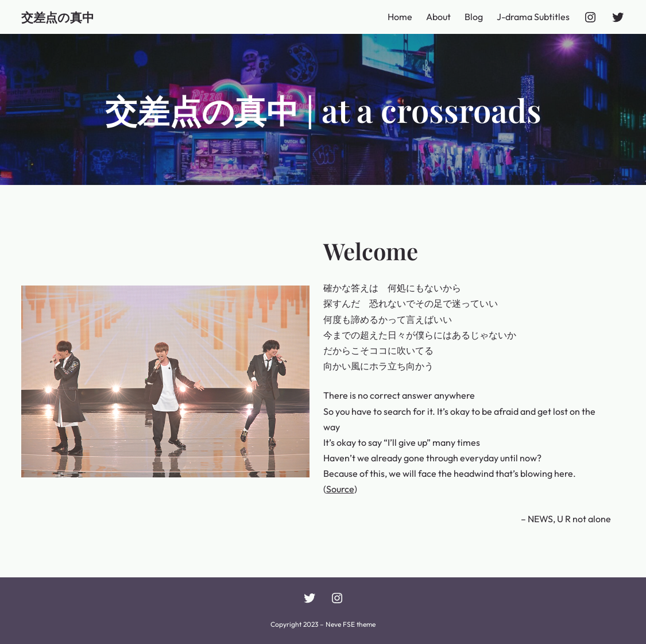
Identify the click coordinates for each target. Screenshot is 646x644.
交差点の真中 (58, 17)
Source (340, 489)
